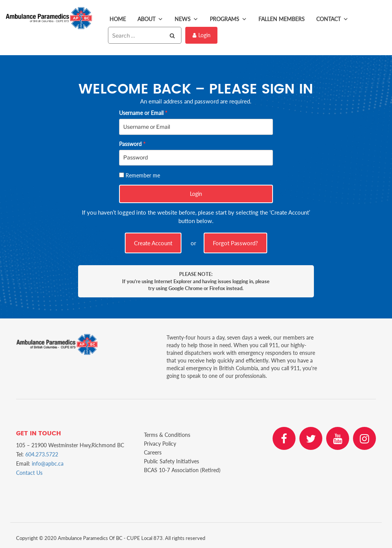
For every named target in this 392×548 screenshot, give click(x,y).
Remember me (143, 175)
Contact (332, 19)
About (150, 19)
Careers (153, 452)
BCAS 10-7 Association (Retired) (182, 470)
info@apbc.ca (48, 464)
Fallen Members (282, 19)
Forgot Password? (235, 243)
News (186, 19)
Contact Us (29, 473)
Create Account (153, 243)
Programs (228, 19)
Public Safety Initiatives (171, 461)
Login (202, 35)
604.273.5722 (42, 454)
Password (132, 144)
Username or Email (143, 113)
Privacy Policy (160, 444)
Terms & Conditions (167, 435)
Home (118, 19)
